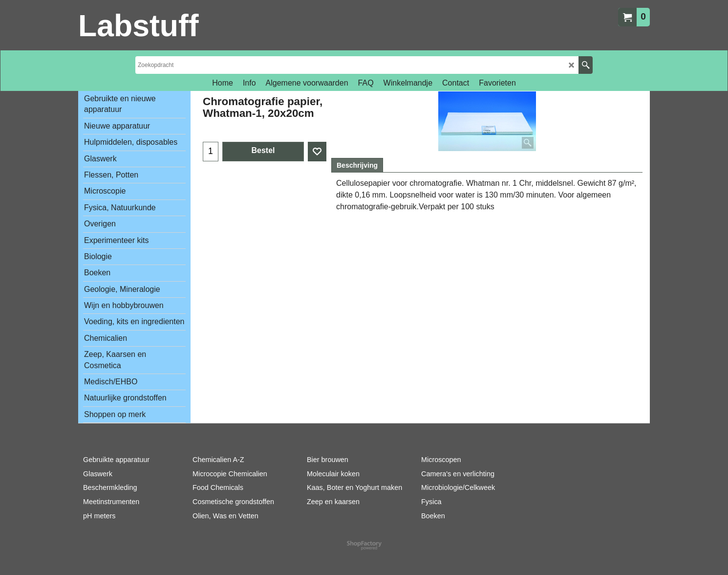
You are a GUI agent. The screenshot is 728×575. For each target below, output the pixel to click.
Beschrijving (357, 165)
